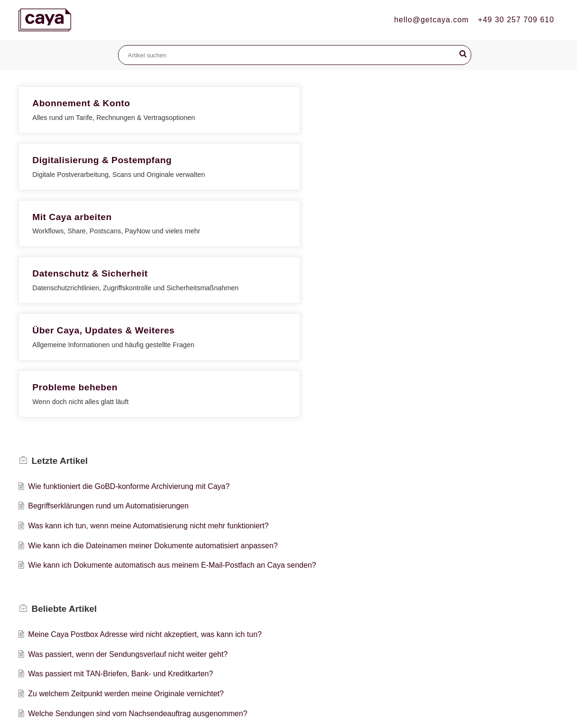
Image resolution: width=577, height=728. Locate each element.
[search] (295, 55)
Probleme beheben (442, 186)
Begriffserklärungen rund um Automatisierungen (108, 330)
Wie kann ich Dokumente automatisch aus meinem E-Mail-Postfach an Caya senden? (172, 389)
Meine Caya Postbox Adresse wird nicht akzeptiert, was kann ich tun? (145, 458)
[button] (463, 54)
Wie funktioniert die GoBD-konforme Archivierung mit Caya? (129, 310)
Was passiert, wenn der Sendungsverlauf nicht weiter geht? (128, 478)
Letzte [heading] (60, 284)
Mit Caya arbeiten (439, 103)
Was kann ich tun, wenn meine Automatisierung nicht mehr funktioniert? (148, 350)
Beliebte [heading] (64, 432)
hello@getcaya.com (431, 20)
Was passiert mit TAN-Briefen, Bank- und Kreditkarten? (120, 498)
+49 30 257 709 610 (516, 20)
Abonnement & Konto (81, 103)
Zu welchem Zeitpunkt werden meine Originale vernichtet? (126, 518)
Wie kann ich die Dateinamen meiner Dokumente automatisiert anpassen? (153, 369)
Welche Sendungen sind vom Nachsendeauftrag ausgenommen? (137, 537)
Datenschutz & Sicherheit (90, 186)
